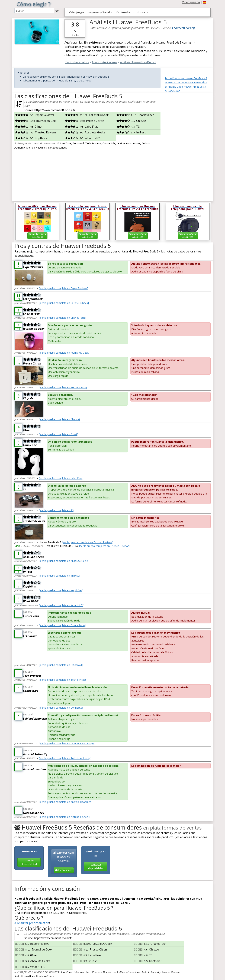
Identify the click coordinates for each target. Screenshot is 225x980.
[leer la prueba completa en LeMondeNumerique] (67, 743)
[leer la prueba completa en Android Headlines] (65, 802)
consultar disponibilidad (29, 862)
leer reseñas (64, 870)
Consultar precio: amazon (32, 923)
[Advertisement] (188, 146)
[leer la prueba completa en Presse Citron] (63, 387)
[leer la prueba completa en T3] (57, 510)
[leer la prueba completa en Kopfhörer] (61, 590)
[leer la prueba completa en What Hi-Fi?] (62, 605)
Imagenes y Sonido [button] (99, 12)
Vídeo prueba (191, 2)
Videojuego (76, 12)
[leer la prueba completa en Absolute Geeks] (64, 561)
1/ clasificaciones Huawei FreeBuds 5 (186, 78)
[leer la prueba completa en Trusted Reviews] (87, 542)
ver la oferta (37, 236)
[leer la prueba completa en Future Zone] (62, 625)
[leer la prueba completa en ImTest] (59, 576)
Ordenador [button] (124, 12)
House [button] (141, 12)
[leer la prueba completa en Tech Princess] (63, 680)
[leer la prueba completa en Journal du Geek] (64, 353)
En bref (25, 73)
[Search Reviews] (34, 11)
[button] (206, 2)
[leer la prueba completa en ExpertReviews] (63, 288)
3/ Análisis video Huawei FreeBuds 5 (185, 87)
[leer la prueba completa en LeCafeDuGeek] (64, 303)
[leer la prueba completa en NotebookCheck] (64, 817)
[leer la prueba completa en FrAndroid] (61, 665)
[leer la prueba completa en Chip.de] (59, 419)
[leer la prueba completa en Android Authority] (65, 758)
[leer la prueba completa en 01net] (58, 434)
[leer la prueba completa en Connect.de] (62, 708)
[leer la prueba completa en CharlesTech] (62, 318)
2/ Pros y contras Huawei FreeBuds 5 (186, 82)
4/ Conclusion (172, 91)
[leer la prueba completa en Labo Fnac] (61, 478)
